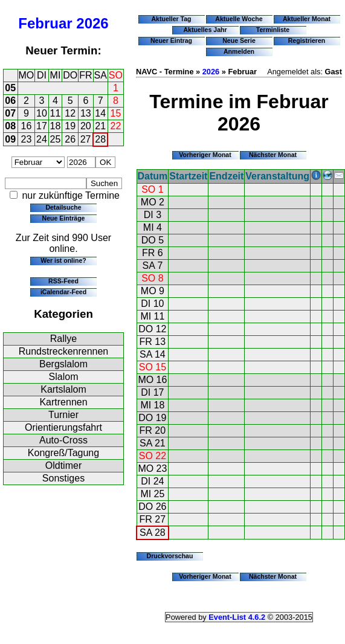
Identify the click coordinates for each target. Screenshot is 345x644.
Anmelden (239, 51)
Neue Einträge (64, 218)
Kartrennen (63, 402)
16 (27, 126)
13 (86, 113)
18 (56, 126)
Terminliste (273, 30)
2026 (92, 23)
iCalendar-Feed (63, 292)
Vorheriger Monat (205, 155)
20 (86, 126)
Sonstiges (63, 478)
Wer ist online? (63, 260)
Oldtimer (63, 465)
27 (86, 139)
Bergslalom (63, 364)
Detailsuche (63, 207)
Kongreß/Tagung (63, 453)
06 (10, 101)
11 (56, 113)
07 (10, 113)
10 (42, 113)
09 (10, 139)
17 (42, 126)
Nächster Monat (273, 155)
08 (10, 126)
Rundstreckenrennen (64, 351)
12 (70, 113)
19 (70, 126)
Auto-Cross (63, 440)
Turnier (63, 415)
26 (70, 139)
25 (56, 139)
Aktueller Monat (307, 19)
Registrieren (307, 40)
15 (116, 113)
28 (100, 139)
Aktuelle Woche (239, 19)
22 (116, 126)
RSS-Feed (63, 281)
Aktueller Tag (171, 19)
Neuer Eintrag (171, 40)
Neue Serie (239, 40)
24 (42, 139)
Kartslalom (63, 389)
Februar (45, 23)
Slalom (64, 377)
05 (10, 88)
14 (100, 113)
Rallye (63, 339)
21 (100, 126)
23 (27, 139)
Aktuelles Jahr (205, 30)
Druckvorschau (170, 556)
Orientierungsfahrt (63, 427)
